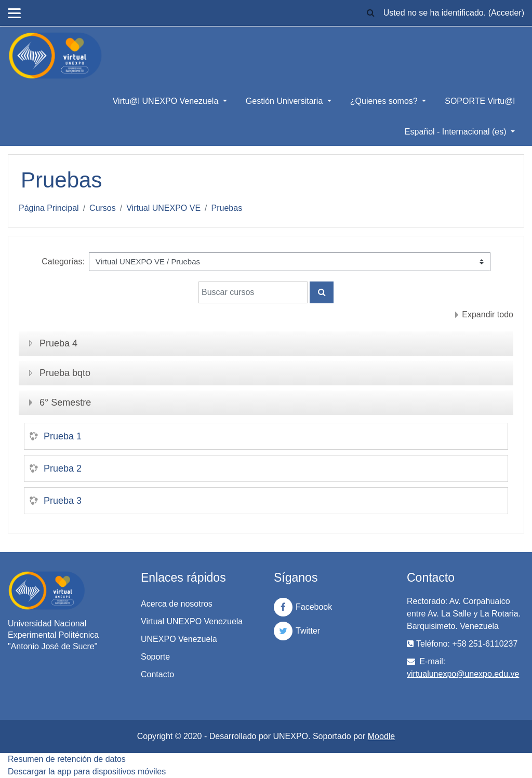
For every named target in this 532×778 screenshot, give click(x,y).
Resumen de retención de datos (67, 759)
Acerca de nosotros (177, 604)
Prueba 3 (63, 501)
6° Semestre (65, 403)
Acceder (506, 13)
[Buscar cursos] (253, 292)
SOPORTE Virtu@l (480, 101)
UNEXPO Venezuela (179, 639)
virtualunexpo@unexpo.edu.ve (463, 674)
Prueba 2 (63, 468)
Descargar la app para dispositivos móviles (87, 772)
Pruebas (227, 208)
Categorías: (63, 261)
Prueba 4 (58, 343)
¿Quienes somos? (385, 101)
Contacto (157, 674)
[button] (371, 13)
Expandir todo (488, 314)
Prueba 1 (63, 436)
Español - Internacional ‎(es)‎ (457, 132)
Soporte (155, 657)
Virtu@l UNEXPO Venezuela (167, 101)
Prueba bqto (65, 373)
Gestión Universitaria (285, 101)
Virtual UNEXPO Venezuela (192, 621)
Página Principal (49, 208)
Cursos (103, 208)
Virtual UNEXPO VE (163, 208)
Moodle (381, 736)
